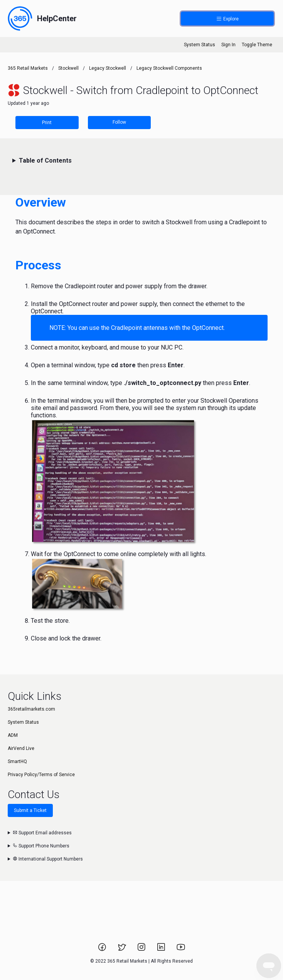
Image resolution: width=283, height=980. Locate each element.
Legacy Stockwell (108, 68)
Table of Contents (45, 161)
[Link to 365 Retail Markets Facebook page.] (103, 950)
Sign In (228, 45)
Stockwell (68, 68)
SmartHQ (17, 761)
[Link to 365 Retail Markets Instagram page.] (142, 950)
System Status (200, 45)
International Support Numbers (48, 859)
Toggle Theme (257, 45)
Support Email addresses (42, 833)
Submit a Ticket (30, 810)
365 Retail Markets (28, 68)
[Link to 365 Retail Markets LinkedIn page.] (162, 950)
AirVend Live (21, 748)
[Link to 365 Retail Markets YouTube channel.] (181, 950)
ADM (13, 735)
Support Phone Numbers (41, 846)
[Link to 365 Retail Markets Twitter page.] (122, 950)
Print (47, 123)
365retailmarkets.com (31, 709)
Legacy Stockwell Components (169, 68)
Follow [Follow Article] (119, 122)
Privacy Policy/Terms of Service (41, 775)
